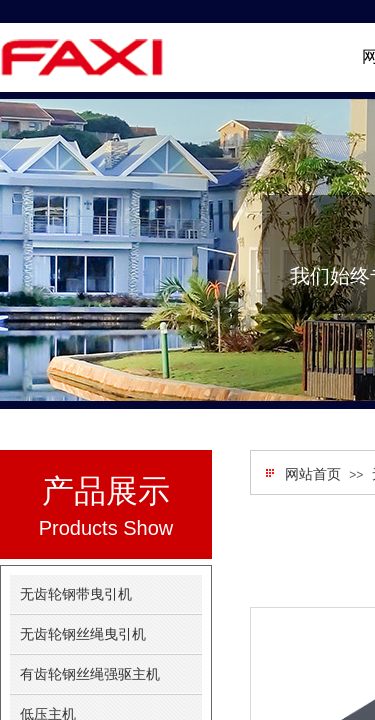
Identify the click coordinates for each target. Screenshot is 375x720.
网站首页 (313, 474)
